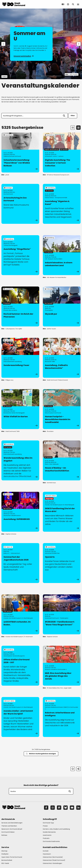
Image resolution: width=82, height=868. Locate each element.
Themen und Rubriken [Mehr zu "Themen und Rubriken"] (9, 826)
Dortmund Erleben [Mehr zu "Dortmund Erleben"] (8, 832)
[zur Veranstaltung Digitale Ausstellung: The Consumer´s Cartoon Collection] (62, 153)
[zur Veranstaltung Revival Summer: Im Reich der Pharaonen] (20, 306)
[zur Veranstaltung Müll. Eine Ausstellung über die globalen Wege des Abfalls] (62, 666)
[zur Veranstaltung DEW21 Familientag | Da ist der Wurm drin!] (62, 512)
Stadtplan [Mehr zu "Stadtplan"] (5, 854)
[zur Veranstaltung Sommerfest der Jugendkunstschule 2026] (20, 563)
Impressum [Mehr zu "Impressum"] (47, 854)
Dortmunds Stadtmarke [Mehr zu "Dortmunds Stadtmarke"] (51, 841)
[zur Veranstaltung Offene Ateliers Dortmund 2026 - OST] (20, 666)
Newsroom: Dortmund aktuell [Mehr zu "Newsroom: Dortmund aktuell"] (12, 829)
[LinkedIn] (78, 808)
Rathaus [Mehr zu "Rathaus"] (4, 835)
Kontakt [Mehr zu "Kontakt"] (46, 851)
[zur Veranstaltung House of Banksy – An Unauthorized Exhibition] (62, 460)
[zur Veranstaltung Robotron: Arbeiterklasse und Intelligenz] (62, 717)
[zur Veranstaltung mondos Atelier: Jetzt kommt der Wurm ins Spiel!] (20, 717)
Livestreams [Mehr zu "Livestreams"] (47, 835)
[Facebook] (46, 808)
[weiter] (79, 44)
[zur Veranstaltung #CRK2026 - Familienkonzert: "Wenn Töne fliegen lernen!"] (62, 614)
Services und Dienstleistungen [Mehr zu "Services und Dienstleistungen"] (12, 823)
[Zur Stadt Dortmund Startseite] (14, 4)
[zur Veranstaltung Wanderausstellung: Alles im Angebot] (20, 460)
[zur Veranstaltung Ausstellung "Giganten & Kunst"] (62, 204)
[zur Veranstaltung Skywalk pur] (62, 306)
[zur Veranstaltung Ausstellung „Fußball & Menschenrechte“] (62, 358)
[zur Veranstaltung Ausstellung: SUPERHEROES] (20, 512)
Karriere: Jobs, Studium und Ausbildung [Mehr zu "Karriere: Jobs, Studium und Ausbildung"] (56, 829)
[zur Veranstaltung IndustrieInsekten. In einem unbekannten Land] (62, 255)
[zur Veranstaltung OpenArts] (62, 563)
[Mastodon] (59, 808)
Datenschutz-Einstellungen (52, 863)
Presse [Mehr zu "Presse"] (45, 826)
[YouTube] (72, 808)
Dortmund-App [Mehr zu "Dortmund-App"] (48, 823)
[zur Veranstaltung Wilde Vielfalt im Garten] (20, 409)
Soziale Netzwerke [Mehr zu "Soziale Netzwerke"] (49, 832)
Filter (73, 116)
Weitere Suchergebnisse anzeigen (41, 754)
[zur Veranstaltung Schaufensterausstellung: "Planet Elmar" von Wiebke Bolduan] (20, 153)
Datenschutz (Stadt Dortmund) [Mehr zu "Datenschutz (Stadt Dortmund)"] (54, 860)
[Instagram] (53, 808)
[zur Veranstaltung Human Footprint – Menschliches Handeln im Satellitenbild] (62, 409)
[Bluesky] (66, 808)
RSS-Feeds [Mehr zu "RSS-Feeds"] (5, 863)
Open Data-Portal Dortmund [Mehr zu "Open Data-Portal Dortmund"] (12, 857)
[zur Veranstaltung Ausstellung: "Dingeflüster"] (20, 255)
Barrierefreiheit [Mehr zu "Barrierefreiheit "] (7, 860)
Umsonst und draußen (24, 56)
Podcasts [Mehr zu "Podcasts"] (46, 838)
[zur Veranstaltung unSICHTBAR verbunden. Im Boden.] (20, 614)
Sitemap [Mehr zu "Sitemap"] (4, 851)
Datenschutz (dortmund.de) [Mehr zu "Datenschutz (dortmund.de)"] (53, 857)
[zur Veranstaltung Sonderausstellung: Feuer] (20, 358)
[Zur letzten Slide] (3, 44)
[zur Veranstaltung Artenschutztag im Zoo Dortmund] (20, 204)
